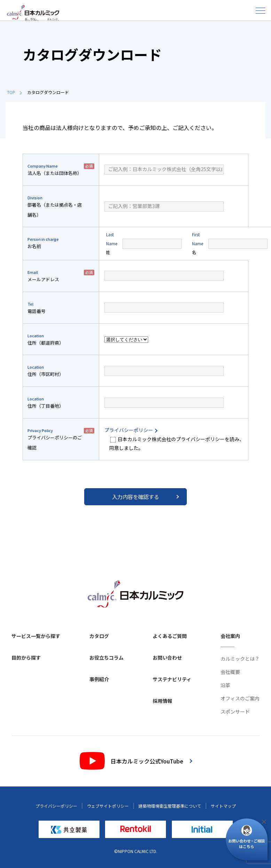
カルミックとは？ (240, 659)
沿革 (225, 685)
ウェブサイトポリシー (108, 806)
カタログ (99, 636)
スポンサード (235, 712)
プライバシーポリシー (131, 430)
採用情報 (162, 701)
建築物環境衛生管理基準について (170, 806)
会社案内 (230, 636)
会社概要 (230, 672)
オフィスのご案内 (240, 698)
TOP (14, 92)
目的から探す (26, 658)
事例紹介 (99, 679)
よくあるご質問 (170, 636)
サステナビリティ (172, 679)
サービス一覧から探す (36, 636)
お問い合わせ (167, 658)
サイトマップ (223, 806)
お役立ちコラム (106, 658)
